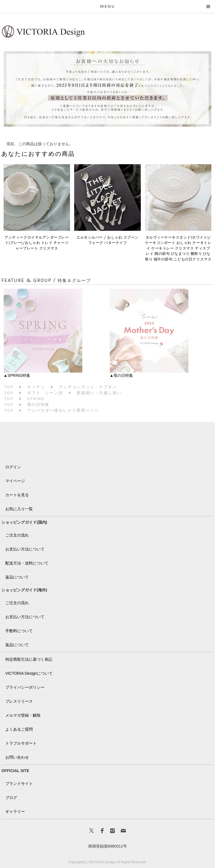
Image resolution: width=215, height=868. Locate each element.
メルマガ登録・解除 (23, 715)
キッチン (36, 387)
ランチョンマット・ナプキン (88, 387)
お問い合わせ (17, 757)
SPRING (36, 399)
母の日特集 (38, 405)
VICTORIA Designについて (29, 673)
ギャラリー (15, 811)
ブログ (11, 798)
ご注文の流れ (17, 535)
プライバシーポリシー (25, 687)
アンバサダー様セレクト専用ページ (63, 411)
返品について (17, 577)
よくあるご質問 (19, 729)
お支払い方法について (25, 549)
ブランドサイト (19, 784)
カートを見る (17, 495)
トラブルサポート (21, 743)
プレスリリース (19, 701)
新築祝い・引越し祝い (99, 393)
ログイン (13, 467)
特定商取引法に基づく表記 (29, 659)
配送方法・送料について (27, 563)
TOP (9, 387)
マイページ (15, 481)
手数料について (19, 631)
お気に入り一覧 (19, 509)
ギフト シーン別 (45, 393)
